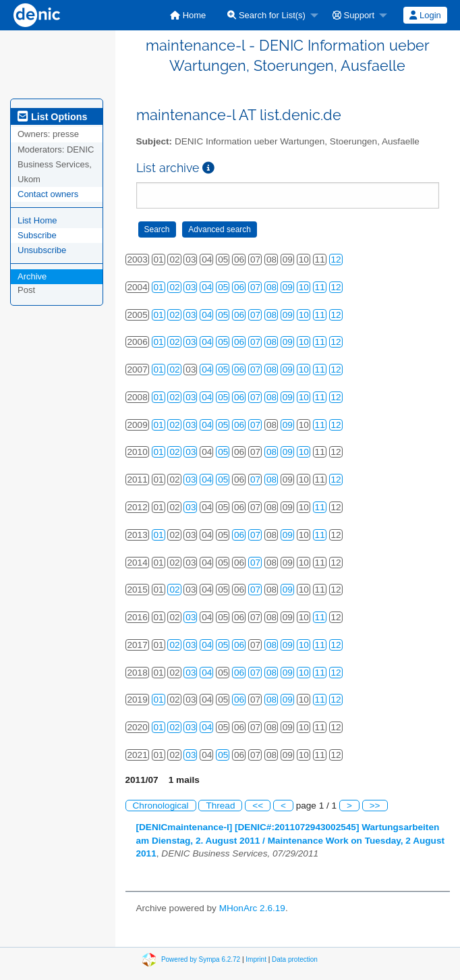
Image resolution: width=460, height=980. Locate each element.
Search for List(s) (266, 15)
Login (425, 15)
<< (258, 806)
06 (239, 287)
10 (304, 287)
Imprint (256, 959)
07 (255, 287)
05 (223, 287)
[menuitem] (188, 15)
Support (353, 15)
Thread (220, 806)
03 (191, 287)
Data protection (295, 959)
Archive (32, 276)
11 (320, 287)
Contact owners (48, 194)
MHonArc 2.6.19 (252, 908)
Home (188, 15)
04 (207, 287)
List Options (52, 117)
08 (271, 287)
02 (174, 287)
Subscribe (37, 235)
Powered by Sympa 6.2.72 (201, 959)
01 (159, 287)
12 (336, 260)
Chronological (161, 806)
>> (375, 806)
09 (288, 287)
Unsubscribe (42, 250)
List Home (37, 220)
